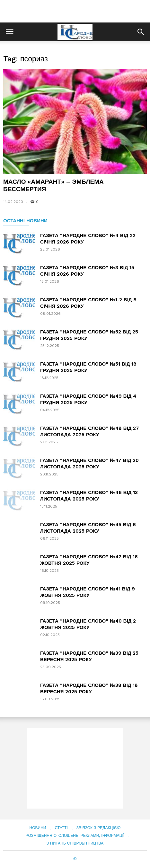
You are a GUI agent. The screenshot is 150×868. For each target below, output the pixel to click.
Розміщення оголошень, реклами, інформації (75, 836)
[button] (141, 32)
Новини (38, 828)
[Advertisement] (75, 11)
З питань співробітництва (75, 843)
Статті (61, 828)
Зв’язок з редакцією (99, 828)
